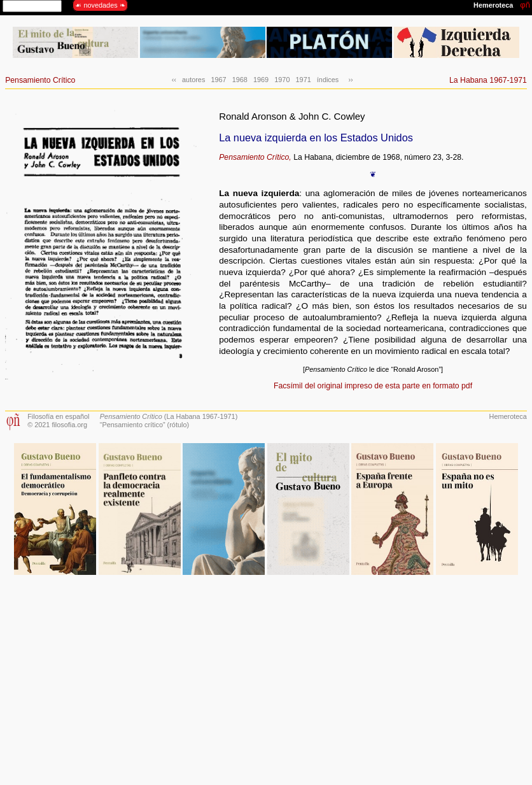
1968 (240, 80)
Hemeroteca (508, 416)
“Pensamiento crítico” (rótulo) (144, 425)
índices (328, 80)
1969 (261, 80)
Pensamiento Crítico (40, 80)
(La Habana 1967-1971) (169, 416)
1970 (282, 80)
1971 (304, 80)
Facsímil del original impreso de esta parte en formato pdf (373, 386)
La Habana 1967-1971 (488, 80)
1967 (218, 80)
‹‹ (174, 80)
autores (193, 80)
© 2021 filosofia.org (57, 425)
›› (348, 80)
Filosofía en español (58, 416)
